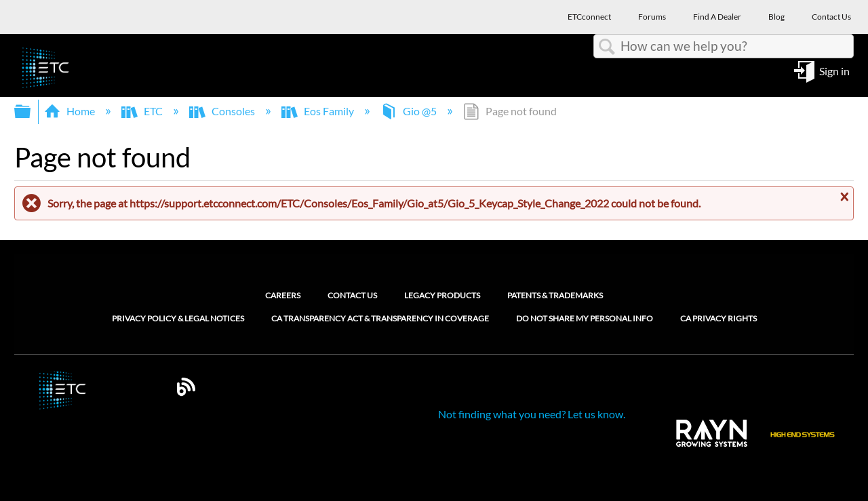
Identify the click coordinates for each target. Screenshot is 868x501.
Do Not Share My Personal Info (585, 319)
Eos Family (319, 111)
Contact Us (352, 295)
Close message (843, 197)
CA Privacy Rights (718, 319)
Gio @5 (410, 111)
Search (607, 47)
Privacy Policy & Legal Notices (178, 319)
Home (71, 111)
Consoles (223, 111)
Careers (283, 295)
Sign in (834, 70)
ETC (143, 111)
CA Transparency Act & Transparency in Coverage (380, 319)
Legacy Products (442, 295)
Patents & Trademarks (555, 295)
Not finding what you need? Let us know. (532, 414)
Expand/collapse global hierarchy (31, 112)
